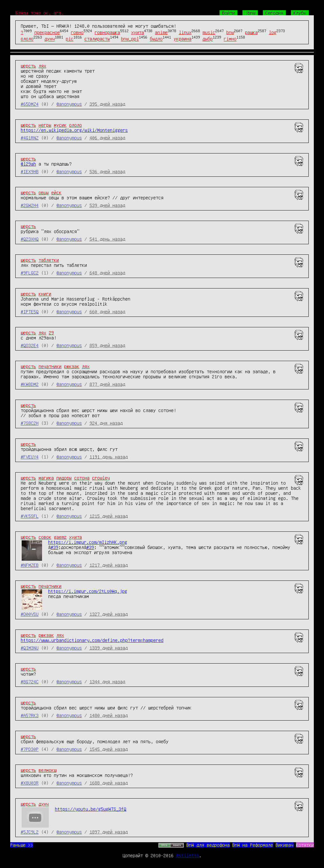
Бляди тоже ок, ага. (40, 13)
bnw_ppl (130, 39)
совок (45, 537)
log (273, 32)
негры (45, 125)
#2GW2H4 (30, 205)
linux (185, 32)
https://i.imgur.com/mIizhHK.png (88, 542)
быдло (156, 39)
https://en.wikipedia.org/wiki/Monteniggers (74, 130)
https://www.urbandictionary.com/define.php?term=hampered (92, 640)
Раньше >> (22, 845)
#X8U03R (30, 783)
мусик (60, 125)
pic (69, 39)
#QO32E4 (30, 345)
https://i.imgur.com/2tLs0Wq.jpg (88, 591)
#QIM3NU (30, 648)
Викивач (284, 845)
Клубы (300, 13)
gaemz (60, 537)
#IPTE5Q (30, 311)
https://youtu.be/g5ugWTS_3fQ (90, 809)
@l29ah (28, 164)
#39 (54, 547)
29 (51, 332)
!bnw (250, 13)
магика (46, 478)
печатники (50, 366)
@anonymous (69, 104)
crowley (101, 478)
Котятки (305, 845)
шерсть (28, 66)
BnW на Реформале (253, 845)
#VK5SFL (30, 516)
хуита (138, 32)
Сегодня (274, 13)
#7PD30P (30, 749)
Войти (228, 13)
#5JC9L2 (30, 832)
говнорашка (107, 32)
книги (45, 294)
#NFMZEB (30, 565)
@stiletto (188, 855)
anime (161, 32)
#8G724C (30, 681)
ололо (27, 39)
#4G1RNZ (30, 138)
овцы (44, 192)
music (209, 32)
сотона (82, 478)
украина (183, 39)
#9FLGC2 (30, 273)
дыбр (208, 39)
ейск (56, 192)
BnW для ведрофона (208, 845)
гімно (230, 39)
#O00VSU (30, 614)
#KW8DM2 (30, 384)
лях (42, 66)
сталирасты (97, 39)
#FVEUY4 (30, 457)
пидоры (64, 478)
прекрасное (47, 32)
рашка (251, 32)
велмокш (47, 770)
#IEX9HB (30, 171)
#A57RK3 (30, 715)
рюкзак (72, 366)
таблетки (49, 260)
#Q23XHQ (30, 239)
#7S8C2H (30, 423)
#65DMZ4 (30, 104)
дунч (50, 39)
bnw (230, 32)
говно (77, 32)
